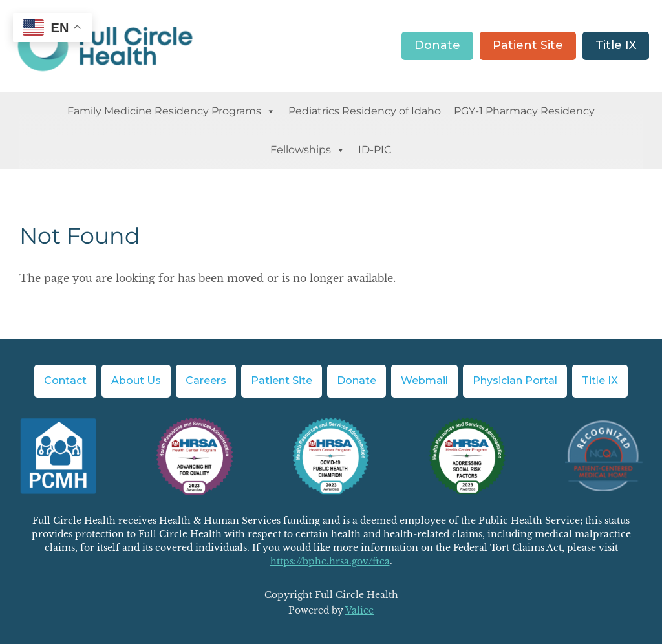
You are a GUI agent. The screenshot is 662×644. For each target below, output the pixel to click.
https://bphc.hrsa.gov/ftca (330, 561)
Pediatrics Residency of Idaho (365, 111)
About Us (136, 381)
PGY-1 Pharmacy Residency (524, 111)
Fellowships (308, 150)
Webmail (424, 381)
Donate (437, 45)
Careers (206, 381)
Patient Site (528, 45)
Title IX (616, 45)
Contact (65, 381)
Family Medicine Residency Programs (171, 111)
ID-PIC (375, 150)
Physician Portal (515, 381)
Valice (359, 610)
